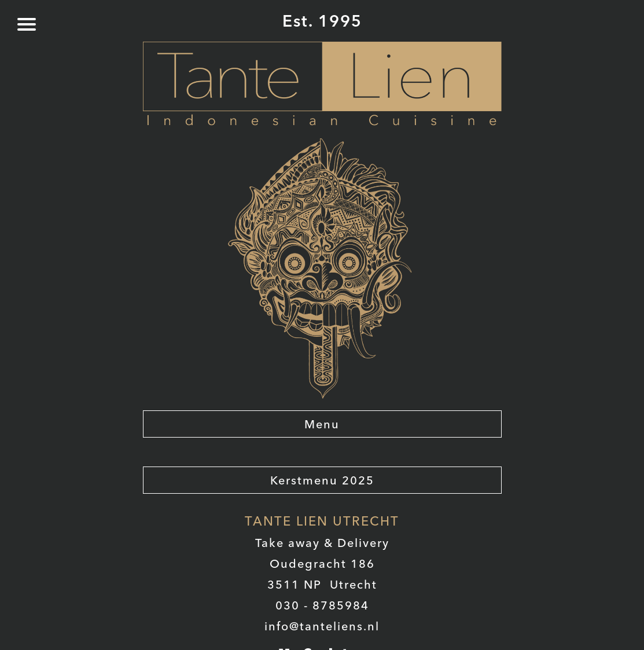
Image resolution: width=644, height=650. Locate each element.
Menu (322, 424)
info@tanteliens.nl (322, 626)
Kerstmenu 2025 (322, 480)
